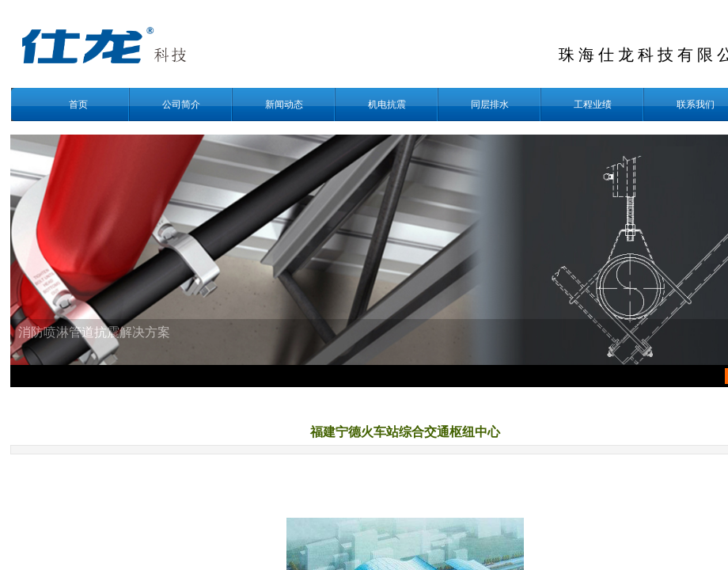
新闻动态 (284, 104)
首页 (78, 104)
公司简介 (181, 104)
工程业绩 (593, 104)
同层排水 (490, 104)
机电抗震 (387, 104)
